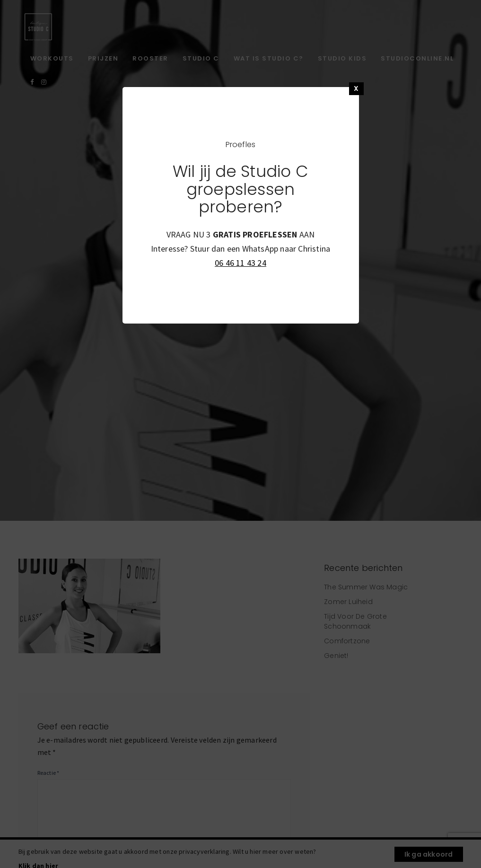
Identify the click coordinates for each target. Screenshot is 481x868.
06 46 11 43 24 (240, 263)
